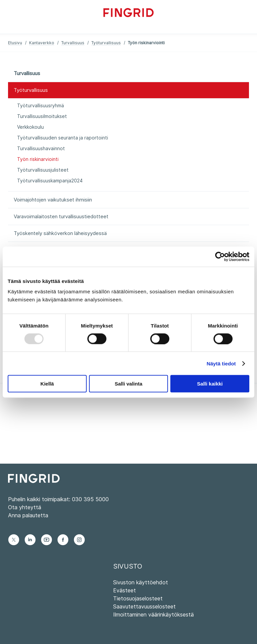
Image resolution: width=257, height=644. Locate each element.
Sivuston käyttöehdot (141, 582)
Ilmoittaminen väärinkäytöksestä (153, 614)
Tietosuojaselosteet (138, 598)
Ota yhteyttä (25, 507)
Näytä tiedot (221, 363)
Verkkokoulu (30, 127)
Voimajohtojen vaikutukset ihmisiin (53, 200)
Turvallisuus (73, 43)
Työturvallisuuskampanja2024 (50, 181)
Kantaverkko (42, 43)
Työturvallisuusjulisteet (43, 170)
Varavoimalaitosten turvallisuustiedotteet (61, 216)
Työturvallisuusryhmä (40, 105)
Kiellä (47, 384)
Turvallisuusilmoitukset (42, 116)
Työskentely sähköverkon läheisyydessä (60, 233)
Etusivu (15, 43)
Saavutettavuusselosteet (144, 606)
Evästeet (124, 590)
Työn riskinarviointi (38, 159)
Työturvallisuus (106, 43)
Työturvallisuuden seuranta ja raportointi (63, 138)
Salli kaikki (210, 384)
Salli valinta (129, 384)
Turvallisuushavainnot (41, 148)
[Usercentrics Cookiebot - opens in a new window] (220, 256)
